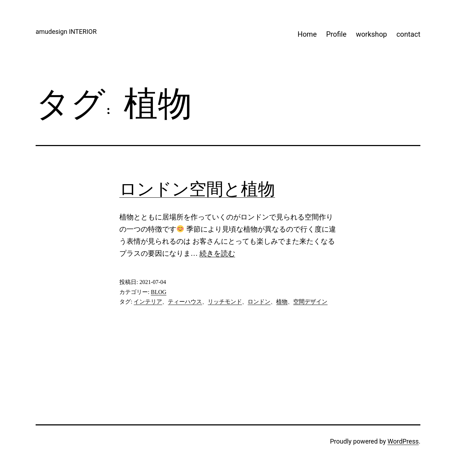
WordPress (403, 441)
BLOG (159, 292)
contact (408, 34)
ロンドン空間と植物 (197, 189)
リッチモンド (225, 302)
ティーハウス (185, 302)
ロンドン (259, 302)
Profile (336, 34)
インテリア (148, 302)
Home (307, 34)
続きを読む (217, 253)
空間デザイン (310, 302)
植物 (282, 302)
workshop (371, 34)
